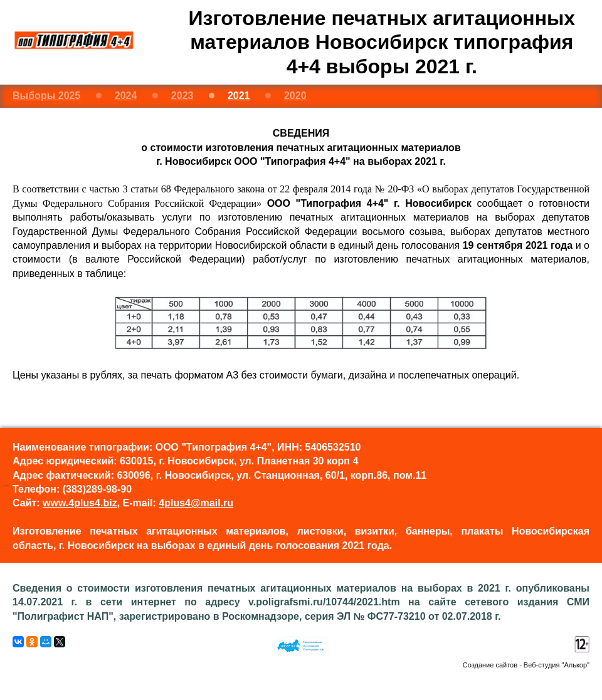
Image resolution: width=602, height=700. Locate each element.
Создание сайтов (490, 665)
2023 (182, 96)
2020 (295, 96)
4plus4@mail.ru (196, 503)
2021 (239, 96)
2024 (126, 96)
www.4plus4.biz (80, 503)
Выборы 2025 (46, 96)
